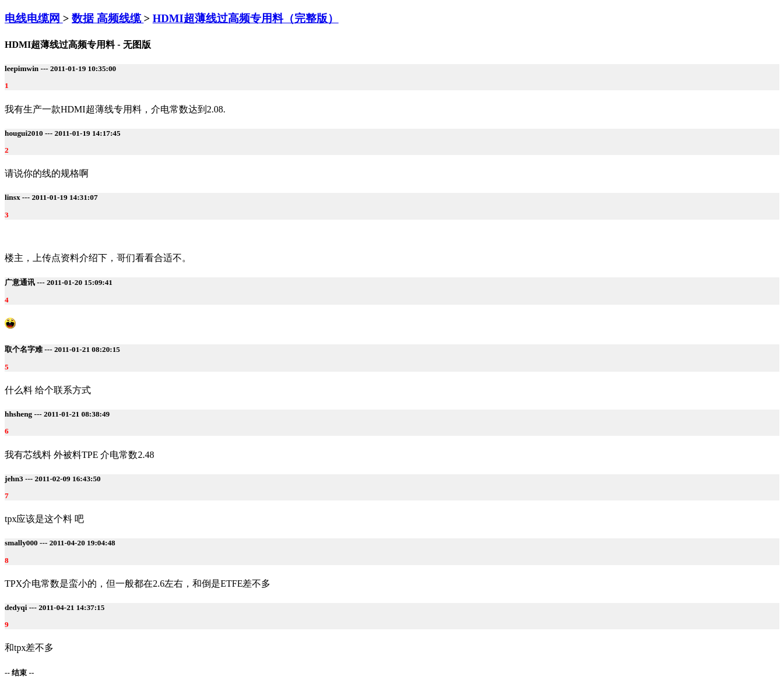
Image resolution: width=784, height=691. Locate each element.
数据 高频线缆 (108, 18)
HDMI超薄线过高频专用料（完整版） (246, 18)
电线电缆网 (34, 18)
